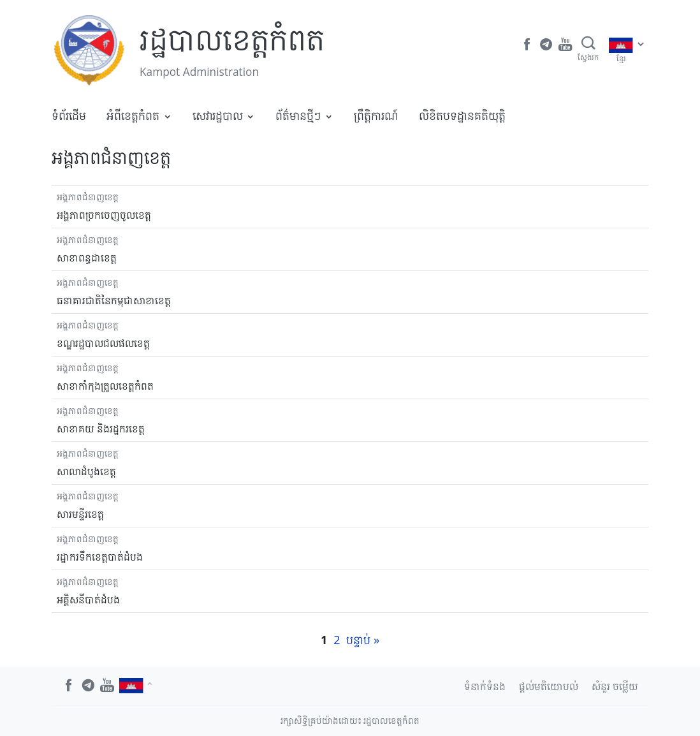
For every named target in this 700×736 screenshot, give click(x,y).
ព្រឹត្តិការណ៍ (376, 115)
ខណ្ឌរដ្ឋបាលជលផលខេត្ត (103, 343)
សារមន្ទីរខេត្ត (80, 514)
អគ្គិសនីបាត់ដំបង (88, 600)
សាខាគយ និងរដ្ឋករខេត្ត (101, 429)
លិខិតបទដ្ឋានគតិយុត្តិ (462, 115)
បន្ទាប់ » (363, 640)
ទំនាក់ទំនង (485, 686)
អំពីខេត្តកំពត (133, 115)
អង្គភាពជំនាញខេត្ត (88, 197)
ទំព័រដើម (69, 115)
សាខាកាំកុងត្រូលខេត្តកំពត (105, 386)
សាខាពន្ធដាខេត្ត (87, 258)
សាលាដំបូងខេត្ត (86, 471)
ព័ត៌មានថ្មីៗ (298, 115)
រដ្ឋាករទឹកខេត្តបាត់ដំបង (100, 557)
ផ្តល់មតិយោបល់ (549, 686)
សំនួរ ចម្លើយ (615, 686)
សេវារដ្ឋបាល (218, 115)
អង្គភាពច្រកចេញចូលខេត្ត (104, 215)
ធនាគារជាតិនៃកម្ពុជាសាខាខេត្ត (114, 300)
